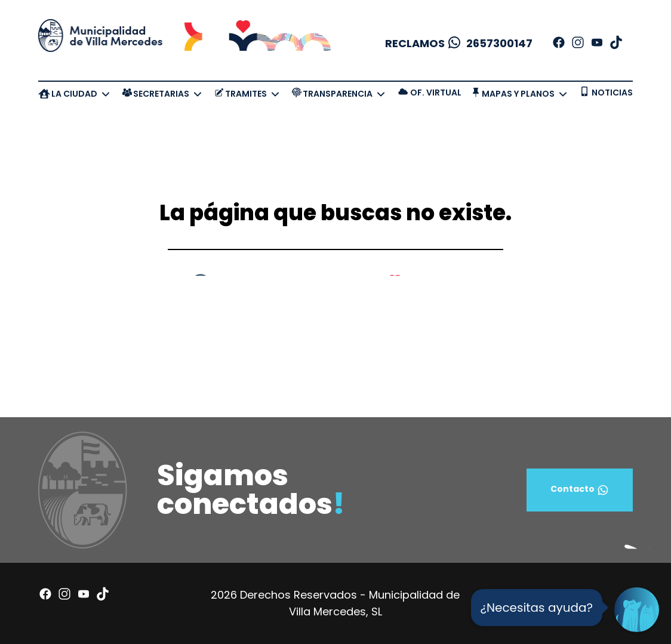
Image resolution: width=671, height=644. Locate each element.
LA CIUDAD (74, 94)
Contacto (580, 490)
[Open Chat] (637, 610)
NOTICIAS (612, 93)
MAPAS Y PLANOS (518, 94)
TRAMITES (246, 94)
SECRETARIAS (161, 94)
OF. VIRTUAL (436, 93)
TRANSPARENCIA (338, 94)
